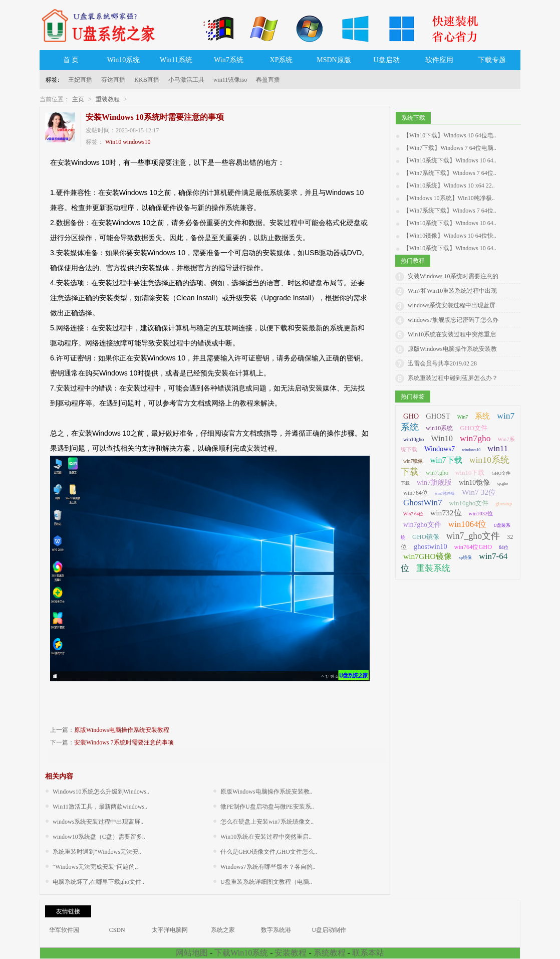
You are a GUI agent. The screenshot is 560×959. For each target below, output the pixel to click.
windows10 (136, 142)
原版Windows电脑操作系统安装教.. (266, 792)
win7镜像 (413, 461)
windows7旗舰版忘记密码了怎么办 (453, 320)
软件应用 (439, 60)
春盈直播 (268, 80)
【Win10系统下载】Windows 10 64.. (450, 160)
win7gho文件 (422, 525)
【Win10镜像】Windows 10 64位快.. (450, 236)
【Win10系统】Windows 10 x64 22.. (449, 185)
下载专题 (492, 60)
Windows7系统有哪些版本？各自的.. (268, 867)
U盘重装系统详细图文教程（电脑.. (266, 882)
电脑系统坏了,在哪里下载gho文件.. (98, 882)
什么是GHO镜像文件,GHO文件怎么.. (269, 852)
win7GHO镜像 (428, 556)
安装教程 (291, 953)
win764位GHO (473, 547)
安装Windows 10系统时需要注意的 (453, 276)
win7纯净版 (445, 494)
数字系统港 (276, 930)
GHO (411, 416)
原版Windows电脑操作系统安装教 (452, 349)
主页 (78, 99)
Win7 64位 (413, 514)
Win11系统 (176, 60)
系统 (482, 416)
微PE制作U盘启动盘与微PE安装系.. (267, 807)
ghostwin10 (431, 546)
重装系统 (433, 568)
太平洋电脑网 (170, 930)
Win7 (463, 417)
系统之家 (223, 930)
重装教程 (108, 99)
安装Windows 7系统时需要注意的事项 (124, 742)
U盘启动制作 (329, 930)
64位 (503, 547)
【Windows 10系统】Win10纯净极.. (449, 198)
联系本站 (368, 953)
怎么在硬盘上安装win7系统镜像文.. (267, 822)
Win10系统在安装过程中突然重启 (452, 334)
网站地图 (192, 953)
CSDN (117, 930)
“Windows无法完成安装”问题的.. (95, 867)
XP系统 (282, 60)
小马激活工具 (186, 80)
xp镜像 (466, 557)
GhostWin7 (423, 503)
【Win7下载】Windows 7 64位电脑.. (450, 148)
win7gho (475, 438)
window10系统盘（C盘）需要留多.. (99, 837)
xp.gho (502, 484)
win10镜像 (474, 483)
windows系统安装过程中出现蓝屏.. (98, 822)
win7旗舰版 (434, 482)
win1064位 (468, 524)
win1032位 (481, 513)
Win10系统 (124, 60)
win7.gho (437, 473)
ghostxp (504, 504)
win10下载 (470, 472)
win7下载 (446, 460)
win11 (498, 448)
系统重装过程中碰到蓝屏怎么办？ (453, 378)
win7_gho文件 (473, 536)
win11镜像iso (230, 80)
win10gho (413, 439)
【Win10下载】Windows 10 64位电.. (450, 135)
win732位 (446, 513)
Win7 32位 (479, 492)
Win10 (113, 142)
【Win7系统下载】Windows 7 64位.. (450, 173)
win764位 (415, 493)
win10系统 (439, 428)
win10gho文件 (469, 503)
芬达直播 (113, 80)
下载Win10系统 (241, 953)
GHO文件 (474, 428)
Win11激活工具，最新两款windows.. (100, 807)
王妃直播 (80, 80)
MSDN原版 (334, 60)
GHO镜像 (426, 537)
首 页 (71, 60)
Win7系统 (229, 60)
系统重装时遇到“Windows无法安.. (97, 852)
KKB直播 (147, 80)
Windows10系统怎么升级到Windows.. (101, 792)
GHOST (438, 416)
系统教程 (330, 953)
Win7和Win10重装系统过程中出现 (452, 291)
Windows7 (440, 449)
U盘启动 (386, 60)
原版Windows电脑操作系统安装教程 (122, 730)
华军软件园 (64, 930)
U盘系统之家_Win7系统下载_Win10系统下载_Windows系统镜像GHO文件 (102, 25)
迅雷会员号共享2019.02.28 (442, 363)
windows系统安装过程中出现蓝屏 (452, 305)
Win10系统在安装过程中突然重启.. (266, 837)
